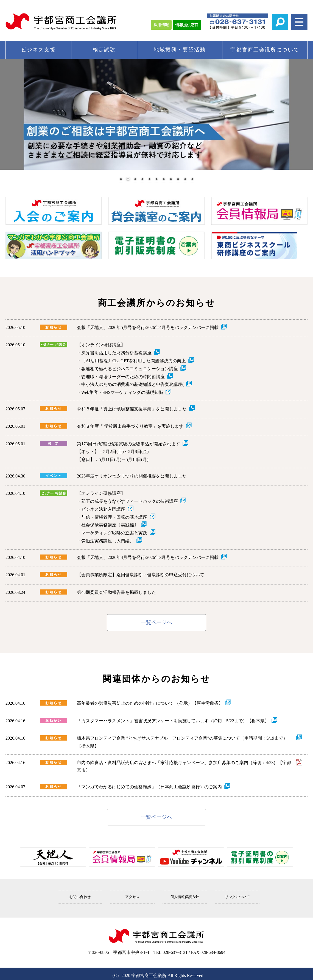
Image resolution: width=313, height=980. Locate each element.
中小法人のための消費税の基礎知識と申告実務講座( (132, 384)
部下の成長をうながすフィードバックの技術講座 (130, 501)
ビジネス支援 (38, 50)
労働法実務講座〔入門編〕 (108, 541)
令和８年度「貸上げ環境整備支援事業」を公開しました (132, 409)
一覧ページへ (156, 622)
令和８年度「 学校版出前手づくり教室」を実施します (130, 426)
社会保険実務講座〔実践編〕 (110, 525)
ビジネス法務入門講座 (103, 509)
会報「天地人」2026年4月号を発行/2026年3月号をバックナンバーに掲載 (148, 557)
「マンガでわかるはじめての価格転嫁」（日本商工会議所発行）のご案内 (149, 787)
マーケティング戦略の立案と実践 (114, 533)
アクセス (132, 897)
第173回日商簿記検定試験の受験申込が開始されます (128, 444)
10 (185, 180)
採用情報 (161, 25)
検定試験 (104, 50)
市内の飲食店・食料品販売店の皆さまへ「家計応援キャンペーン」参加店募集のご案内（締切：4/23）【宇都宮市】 (184, 767)
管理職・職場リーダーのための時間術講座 (123, 377)
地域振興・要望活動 (180, 50)
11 (192, 180)
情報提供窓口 (187, 25)
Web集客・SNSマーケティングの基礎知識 (122, 392)
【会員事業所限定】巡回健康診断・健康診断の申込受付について (141, 575)
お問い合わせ (80, 897)
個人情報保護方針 (185, 897)
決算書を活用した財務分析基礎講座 (116, 353)
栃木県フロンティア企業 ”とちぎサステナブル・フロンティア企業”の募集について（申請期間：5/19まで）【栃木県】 (182, 742)
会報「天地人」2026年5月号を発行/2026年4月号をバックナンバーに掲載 (148, 327)
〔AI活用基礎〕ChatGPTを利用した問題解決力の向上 (134, 361)
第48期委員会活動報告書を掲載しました (116, 592)
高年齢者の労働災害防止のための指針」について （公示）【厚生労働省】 (150, 703)
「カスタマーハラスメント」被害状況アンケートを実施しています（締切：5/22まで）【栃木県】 (173, 721)
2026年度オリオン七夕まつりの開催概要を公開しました (132, 476)
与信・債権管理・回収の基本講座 (114, 517)
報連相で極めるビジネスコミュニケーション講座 (130, 369)
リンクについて (237, 897)
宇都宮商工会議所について (265, 50)
